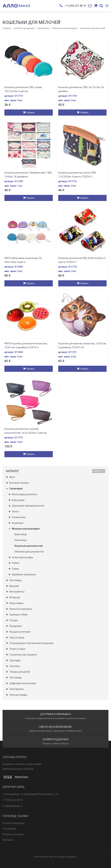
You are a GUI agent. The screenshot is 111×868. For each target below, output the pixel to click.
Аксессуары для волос (25, 494)
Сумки (15, 569)
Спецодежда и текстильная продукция (31, 643)
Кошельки (18, 523)
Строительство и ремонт (23, 655)
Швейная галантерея (24, 574)
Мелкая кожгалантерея (65, 28)
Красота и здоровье (21, 609)
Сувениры (15, 660)
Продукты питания (20, 632)
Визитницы (21, 534)
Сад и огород (17, 638)
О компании (9, 829)
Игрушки (14, 586)
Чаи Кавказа (16, 689)
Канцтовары (16, 603)
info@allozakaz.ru (12, 806)
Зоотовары (16, 580)
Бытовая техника (19, 483)
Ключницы (21, 540)
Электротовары (18, 695)
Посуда (13, 620)
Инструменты (17, 592)
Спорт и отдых (17, 649)
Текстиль (15, 666)
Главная (7, 28)
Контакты (8, 840)
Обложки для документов (29, 552)
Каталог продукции (24, 28)
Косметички (19, 517)
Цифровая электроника (23, 683)
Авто (12, 477)
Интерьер (15, 597)
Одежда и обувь (19, 614)
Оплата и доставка (13, 834)
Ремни (16, 563)
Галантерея (43, 28)
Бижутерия (18, 500)
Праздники (15, 626)
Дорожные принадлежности (28, 506)
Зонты (15, 511)
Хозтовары (16, 678)
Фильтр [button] (99, 471)
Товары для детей (20, 672)
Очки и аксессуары (22, 557)
